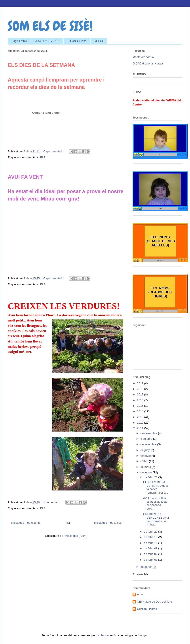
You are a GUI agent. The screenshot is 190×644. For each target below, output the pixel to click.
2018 (141, 389)
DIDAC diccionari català (148, 63)
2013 (141, 417)
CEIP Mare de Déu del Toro (155, 602)
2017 (141, 394)
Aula (140, 594)
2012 (141, 423)
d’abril (145, 461)
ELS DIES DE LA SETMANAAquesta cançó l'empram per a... (156, 487)
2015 (141, 406)
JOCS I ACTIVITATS (47, 41)
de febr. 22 (151, 532)
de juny (146, 450)
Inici (67, 523)
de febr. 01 (151, 560)
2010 (141, 574)
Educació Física (77, 41)
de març (146, 467)
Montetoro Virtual (143, 57)
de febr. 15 (151, 537)
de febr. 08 (151, 548)
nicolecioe (102, 635)
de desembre (149, 433)
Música (99, 41)
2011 (141, 428)
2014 (141, 411)
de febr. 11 (151, 543)
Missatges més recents (26, 523)
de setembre (149, 444)
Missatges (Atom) (76, 536)
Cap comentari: (53, 151)
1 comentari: (52, 502)
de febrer (147, 472)
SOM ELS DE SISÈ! (50, 26)
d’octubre (147, 439)
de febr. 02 (151, 554)
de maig (146, 456)
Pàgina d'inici (19, 41)
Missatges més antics (108, 523)
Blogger (142, 635)
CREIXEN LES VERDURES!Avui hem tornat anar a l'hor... (156, 519)
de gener (147, 567)
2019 (141, 383)
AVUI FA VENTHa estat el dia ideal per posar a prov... (155, 503)
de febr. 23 (151, 477)
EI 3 (43, 157)
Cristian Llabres (147, 609)
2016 (141, 400)
